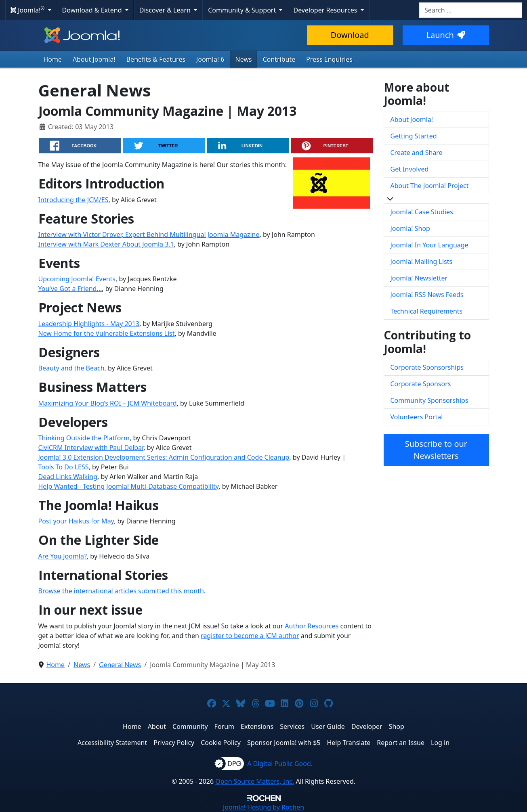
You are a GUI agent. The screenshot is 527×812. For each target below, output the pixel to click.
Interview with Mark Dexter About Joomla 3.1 (106, 244)
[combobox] (471, 10)
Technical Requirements (427, 311)
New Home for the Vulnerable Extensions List (107, 333)
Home (53, 59)
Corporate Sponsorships (427, 367)
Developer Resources (326, 10)
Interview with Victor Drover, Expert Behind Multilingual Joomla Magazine (149, 234)
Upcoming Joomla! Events (77, 279)
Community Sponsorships (429, 400)
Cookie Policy (221, 743)
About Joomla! (94, 59)
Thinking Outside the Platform (84, 438)
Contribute (279, 59)
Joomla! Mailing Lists (422, 262)
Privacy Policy (174, 743)
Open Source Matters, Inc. (255, 781)
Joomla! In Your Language (429, 245)
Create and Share (417, 153)
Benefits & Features (156, 59)
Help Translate (349, 743)
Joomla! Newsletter (419, 278)
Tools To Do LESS (64, 467)
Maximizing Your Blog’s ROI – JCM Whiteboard (108, 403)
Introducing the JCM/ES (73, 200)
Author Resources (312, 626)
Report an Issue (401, 743)
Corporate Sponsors (421, 384)
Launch (446, 35)
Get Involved (410, 169)
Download (350, 35)
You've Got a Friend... (70, 289)
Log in (440, 743)
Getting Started (414, 136)
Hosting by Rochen (263, 807)
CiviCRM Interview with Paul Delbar (91, 448)
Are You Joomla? (63, 556)
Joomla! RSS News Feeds (427, 295)
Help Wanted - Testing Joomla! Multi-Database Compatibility (129, 486)
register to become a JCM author (250, 636)
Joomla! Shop (410, 228)
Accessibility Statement (112, 743)
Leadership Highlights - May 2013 (89, 324)
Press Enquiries (329, 59)
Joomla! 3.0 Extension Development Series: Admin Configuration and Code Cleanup (164, 457)
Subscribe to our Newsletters (436, 450)
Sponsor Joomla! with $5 (284, 743)
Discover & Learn (166, 10)
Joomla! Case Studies (422, 212)
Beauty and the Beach (71, 368)
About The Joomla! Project (430, 186)
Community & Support (243, 10)
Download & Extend (93, 10)
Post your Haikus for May (76, 521)
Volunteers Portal (417, 417)
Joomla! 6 (210, 59)
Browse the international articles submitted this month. (122, 591)
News (244, 59)
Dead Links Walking (68, 477)
